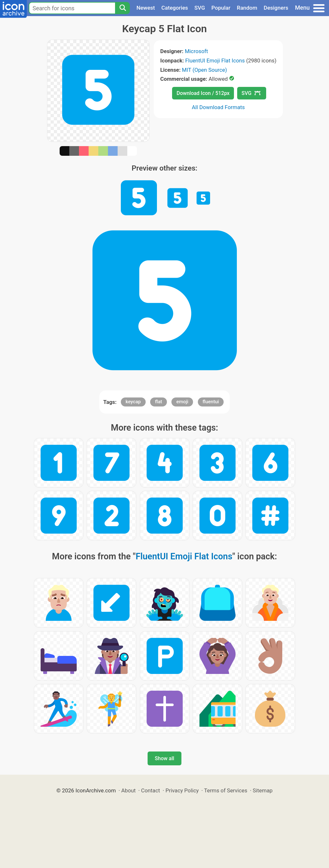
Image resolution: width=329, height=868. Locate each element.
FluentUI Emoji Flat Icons (215, 61)
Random (247, 8)
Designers (276, 8)
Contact (151, 790)
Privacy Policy (182, 790)
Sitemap (263, 790)
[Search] (122, 8)
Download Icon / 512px (203, 93)
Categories (175, 8)
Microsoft (196, 51)
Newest (145, 8)
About (128, 790)
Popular (221, 8)
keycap (133, 402)
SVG (200, 8)
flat (159, 402)
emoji (182, 402)
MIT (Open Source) (205, 70)
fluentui (211, 402)
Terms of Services (226, 790)
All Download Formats (218, 107)
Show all (164, 758)
